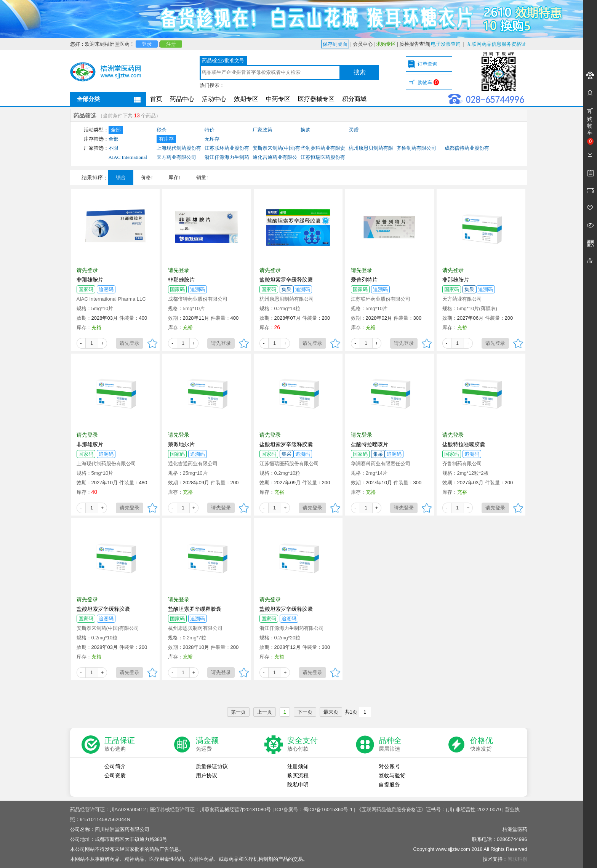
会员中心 (363, 44)
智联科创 (517, 859)
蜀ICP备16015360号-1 (328, 810)
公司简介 (115, 766)
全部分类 (88, 99)
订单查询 (427, 64)
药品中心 (182, 99)
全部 (116, 130)
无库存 (212, 139)
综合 (121, 177)
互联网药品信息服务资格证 (496, 44)
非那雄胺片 (90, 280)
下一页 (305, 712)
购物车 (428, 82)
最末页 (331, 712)
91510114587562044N (105, 819)
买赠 (354, 130)
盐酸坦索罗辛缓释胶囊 (286, 280)
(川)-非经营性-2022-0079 (473, 810)
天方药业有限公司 (176, 157)
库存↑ (175, 177)
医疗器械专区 (316, 99)
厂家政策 (262, 130)
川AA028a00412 (128, 810)
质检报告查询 (414, 44)
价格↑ (147, 177)
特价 (210, 130)
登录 (147, 44)
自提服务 (389, 785)
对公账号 (389, 766)
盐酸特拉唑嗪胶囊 (464, 444)
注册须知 (298, 766)
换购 (306, 130)
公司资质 (115, 775)
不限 (114, 148)
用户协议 (206, 775)
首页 (156, 99)
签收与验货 (392, 775)
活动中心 (214, 99)
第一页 (238, 712)
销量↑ (202, 177)
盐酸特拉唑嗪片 (370, 444)
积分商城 (354, 99)
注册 (171, 44)
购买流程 (298, 775)
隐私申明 (298, 785)
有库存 (166, 139)
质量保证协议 (212, 766)
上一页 (265, 712)
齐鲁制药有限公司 (416, 148)
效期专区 (246, 99)
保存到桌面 (335, 44)
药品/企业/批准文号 (223, 60)
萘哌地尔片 (181, 444)
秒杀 (162, 130)
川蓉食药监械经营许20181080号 (235, 810)
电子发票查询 (446, 44)
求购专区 (386, 44)
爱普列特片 (364, 280)
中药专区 (278, 99)
